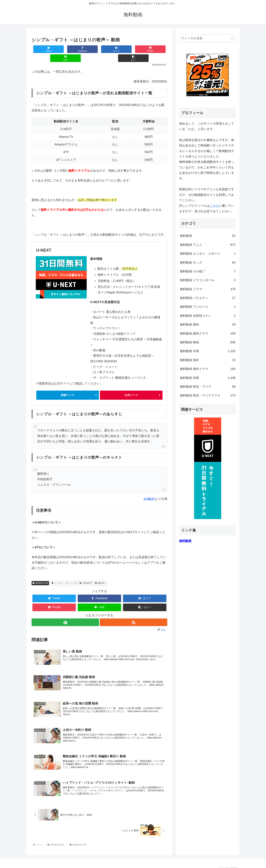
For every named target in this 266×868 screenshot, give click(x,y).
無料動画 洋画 (208, 351)
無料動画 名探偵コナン (208, 316)
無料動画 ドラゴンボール (208, 280)
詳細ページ (68, 386)
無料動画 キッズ (208, 263)
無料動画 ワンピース (208, 307)
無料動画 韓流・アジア (208, 387)
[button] (156, 49)
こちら (214, 206)
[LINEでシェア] (133, 49)
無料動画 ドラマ (208, 289)
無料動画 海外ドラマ (208, 369)
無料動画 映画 (208, 342)
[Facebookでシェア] (65, 49)
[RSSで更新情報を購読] (134, 614)
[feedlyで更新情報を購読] (65, 614)
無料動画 (208, 236)
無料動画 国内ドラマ (208, 334)
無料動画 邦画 (40, 574)
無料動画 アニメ (208, 245)
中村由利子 (86, 574)
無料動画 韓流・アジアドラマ (208, 395)
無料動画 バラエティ (208, 298)
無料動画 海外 (208, 360)
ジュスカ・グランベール (64, 574)
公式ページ (131, 386)
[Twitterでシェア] (43, 49)
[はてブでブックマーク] (88, 49)
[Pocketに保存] (111, 49)
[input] (208, 38)
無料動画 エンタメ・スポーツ (208, 254)
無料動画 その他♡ (208, 271)
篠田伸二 (101, 574)
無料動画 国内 (208, 325)
